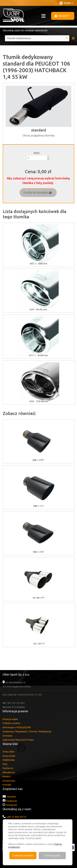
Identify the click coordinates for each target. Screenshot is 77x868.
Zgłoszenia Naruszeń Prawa (18, 740)
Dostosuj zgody (52, 856)
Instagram (12, 805)
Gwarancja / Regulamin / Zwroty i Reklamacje (27, 731)
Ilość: (37, 153)
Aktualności (9, 772)
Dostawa (7, 736)
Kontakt (7, 785)
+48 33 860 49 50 (16, 817)
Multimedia (9, 760)
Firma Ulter (9, 752)
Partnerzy (8, 768)
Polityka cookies (12, 723)
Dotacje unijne (10, 719)
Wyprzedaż (9, 756)
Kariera (7, 776)
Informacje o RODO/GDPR (17, 727)
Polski (66, 3)
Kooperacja (9, 781)
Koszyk (62, 16)
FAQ (5, 764)
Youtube (11, 797)
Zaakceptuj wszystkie (23, 856)
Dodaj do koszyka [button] (38, 192)
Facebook (12, 801)
